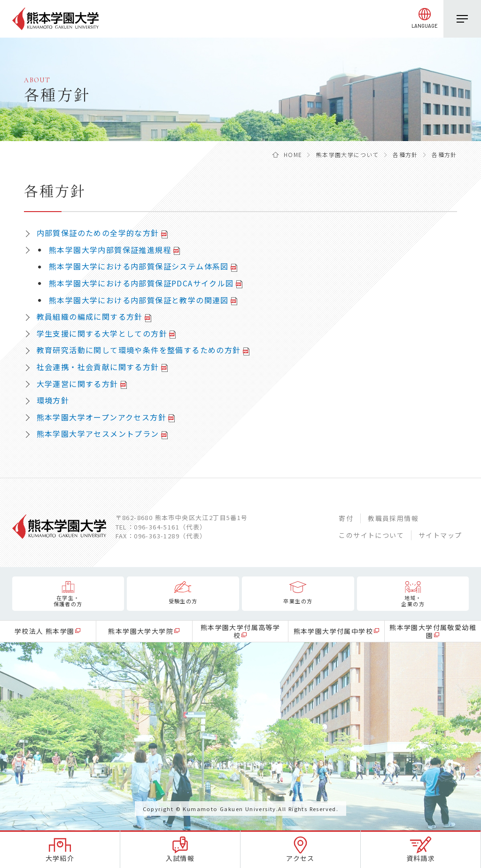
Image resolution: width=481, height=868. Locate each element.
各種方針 (405, 154)
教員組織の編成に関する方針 (90, 316)
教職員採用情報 (393, 518)
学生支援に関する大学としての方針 (102, 333)
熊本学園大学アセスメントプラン (98, 434)
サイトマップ (440, 535)
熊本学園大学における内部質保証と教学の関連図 (139, 300)
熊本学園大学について (348, 154)
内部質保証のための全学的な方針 (98, 233)
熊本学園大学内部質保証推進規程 (110, 250)
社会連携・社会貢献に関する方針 (98, 367)
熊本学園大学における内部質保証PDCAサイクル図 (141, 283)
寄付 (346, 518)
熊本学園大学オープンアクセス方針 (101, 417)
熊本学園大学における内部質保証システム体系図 (139, 266)
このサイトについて (371, 535)
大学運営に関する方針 (78, 384)
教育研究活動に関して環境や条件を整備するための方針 (139, 350)
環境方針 (53, 400)
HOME (293, 154)
